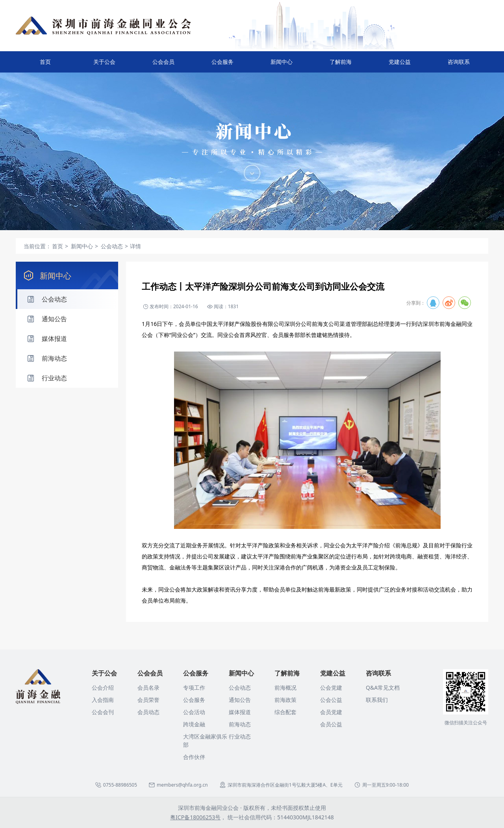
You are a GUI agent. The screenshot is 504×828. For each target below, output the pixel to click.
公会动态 (240, 688)
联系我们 (377, 700)
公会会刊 (103, 712)
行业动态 (240, 736)
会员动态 (148, 712)
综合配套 (285, 712)
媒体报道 (240, 712)
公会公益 (331, 700)
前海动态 (240, 724)
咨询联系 (459, 65)
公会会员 (163, 65)
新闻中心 (282, 65)
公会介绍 (103, 688)
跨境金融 (194, 724)
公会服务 (222, 65)
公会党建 (331, 688)
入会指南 (103, 700)
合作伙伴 (194, 757)
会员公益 (331, 724)
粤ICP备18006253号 (195, 817)
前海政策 (285, 700)
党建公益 (400, 65)
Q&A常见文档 (383, 688)
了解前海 (341, 65)
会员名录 (148, 688)
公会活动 (194, 712)
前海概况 (285, 688)
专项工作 (194, 688)
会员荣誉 (148, 700)
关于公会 (104, 65)
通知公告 (240, 700)
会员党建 (331, 712)
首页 (45, 62)
